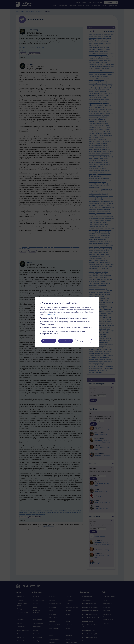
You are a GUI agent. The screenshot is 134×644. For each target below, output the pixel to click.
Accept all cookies (49, 341)
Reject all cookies (66, 341)
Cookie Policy (50, 314)
